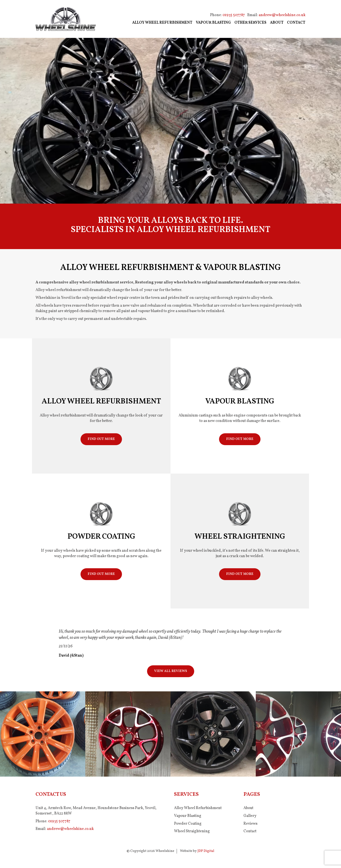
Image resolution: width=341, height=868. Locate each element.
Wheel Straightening (192, 831)
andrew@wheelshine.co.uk (282, 15)
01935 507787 (234, 15)
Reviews (250, 824)
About (248, 808)
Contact (250, 831)
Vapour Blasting (188, 816)
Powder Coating (188, 824)
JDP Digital (206, 851)
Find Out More (101, 439)
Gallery (250, 816)
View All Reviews (171, 671)
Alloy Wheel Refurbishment (198, 808)
